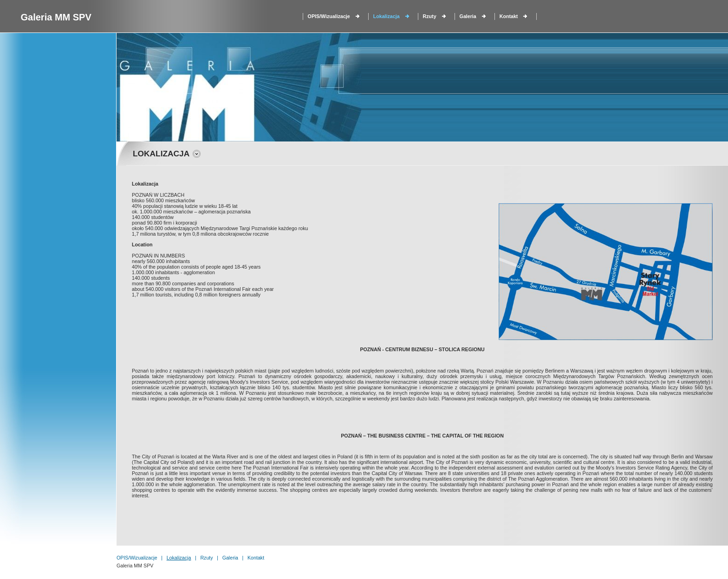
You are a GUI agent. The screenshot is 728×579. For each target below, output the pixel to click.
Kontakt (509, 16)
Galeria (468, 16)
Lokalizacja (387, 16)
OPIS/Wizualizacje (329, 16)
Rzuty (430, 16)
